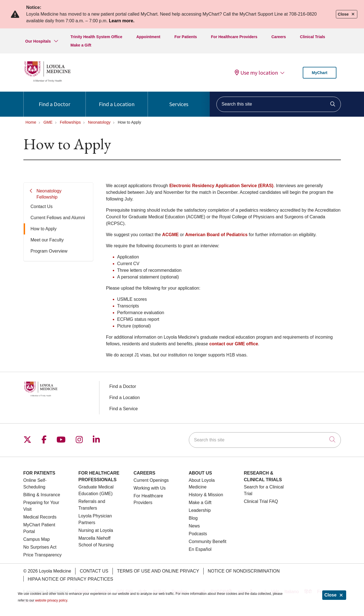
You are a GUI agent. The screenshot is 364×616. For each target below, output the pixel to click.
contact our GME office (234, 344)
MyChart (319, 73)
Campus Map (37, 539)
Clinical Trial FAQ (261, 501)
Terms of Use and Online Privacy (158, 571)
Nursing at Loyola (96, 530)
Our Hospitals (38, 41)
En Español (200, 549)
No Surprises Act (40, 547)
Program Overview (49, 251)
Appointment (148, 37)
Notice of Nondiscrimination (244, 571)
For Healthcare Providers (234, 37)
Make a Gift (81, 45)
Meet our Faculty (47, 240)
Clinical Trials (312, 37)
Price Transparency (43, 555)
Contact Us (42, 206)
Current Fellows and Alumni (58, 218)
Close (334, 595)
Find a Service (124, 409)
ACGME (170, 235)
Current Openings (151, 480)
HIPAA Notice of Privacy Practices (71, 579)
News (194, 526)
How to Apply (44, 229)
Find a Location (117, 100)
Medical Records (40, 517)
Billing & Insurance (42, 495)
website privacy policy (51, 600)
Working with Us (150, 488)
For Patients (186, 37)
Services (179, 100)
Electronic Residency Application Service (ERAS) (221, 186)
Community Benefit (208, 542)
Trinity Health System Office (96, 37)
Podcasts (198, 534)
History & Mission (206, 495)
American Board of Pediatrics (216, 235)
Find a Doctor (54, 100)
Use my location (256, 73)
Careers (279, 37)
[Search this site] (279, 104)
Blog (193, 518)
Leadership (200, 510)
